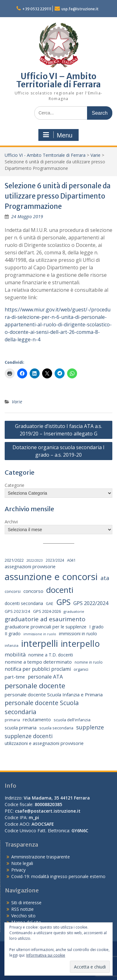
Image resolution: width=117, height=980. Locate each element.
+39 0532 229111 (37, 9)
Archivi (11, 522)
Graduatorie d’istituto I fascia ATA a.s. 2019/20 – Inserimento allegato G (58, 430)
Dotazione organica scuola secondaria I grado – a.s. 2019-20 (58, 451)
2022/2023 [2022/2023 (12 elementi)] (35, 560)
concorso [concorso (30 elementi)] (33, 591)
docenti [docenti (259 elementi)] (60, 590)
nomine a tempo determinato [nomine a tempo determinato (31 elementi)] (38, 662)
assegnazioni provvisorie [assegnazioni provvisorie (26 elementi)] (30, 567)
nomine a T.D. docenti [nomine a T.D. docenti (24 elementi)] (51, 655)
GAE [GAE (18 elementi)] (50, 604)
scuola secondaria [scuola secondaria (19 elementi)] (56, 728)
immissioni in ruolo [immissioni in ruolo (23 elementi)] (78, 634)
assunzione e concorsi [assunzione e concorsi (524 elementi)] (51, 577)
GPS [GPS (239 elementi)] (63, 602)
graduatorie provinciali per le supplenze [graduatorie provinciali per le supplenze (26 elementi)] (46, 627)
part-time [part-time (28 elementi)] (15, 677)
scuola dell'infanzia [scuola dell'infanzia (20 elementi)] (72, 720)
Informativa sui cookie (46, 955)
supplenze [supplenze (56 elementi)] (90, 727)
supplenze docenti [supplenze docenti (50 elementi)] (29, 736)
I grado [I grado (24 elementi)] (96, 627)
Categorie (15, 485)
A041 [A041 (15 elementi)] (71, 560)
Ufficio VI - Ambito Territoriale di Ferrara (45, 155)
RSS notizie (22, 909)
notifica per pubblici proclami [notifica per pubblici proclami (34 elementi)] (38, 669)
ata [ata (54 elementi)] (105, 578)
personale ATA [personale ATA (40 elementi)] (45, 677)
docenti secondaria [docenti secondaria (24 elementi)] (24, 603)
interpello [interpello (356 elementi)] (80, 644)
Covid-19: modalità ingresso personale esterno (58, 876)
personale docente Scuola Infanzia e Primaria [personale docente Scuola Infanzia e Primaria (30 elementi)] (54, 694)
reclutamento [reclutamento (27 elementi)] (37, 719)
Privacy (18, 870)
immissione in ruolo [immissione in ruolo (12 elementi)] (40, 634)
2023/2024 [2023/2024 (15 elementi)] (55, 560)
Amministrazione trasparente (41, 857)
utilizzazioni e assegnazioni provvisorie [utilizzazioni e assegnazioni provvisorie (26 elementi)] (44, 743)
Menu (58, 135)
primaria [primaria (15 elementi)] (12, 720)
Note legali (22, 863)
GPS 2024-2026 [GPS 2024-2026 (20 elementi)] (47, 611)
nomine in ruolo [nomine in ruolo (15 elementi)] (89, 662)
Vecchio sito (23, 916)
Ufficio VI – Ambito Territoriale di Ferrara (58, 80)
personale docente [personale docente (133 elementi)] (35, 686)
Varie (95, 155)
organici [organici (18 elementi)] (81, 669)
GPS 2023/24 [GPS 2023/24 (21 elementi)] (17, 611)
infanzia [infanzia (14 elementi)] (12, 645)
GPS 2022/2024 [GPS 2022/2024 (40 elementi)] (91, 603)
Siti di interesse (26, 903)
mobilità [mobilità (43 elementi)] (15, 654)
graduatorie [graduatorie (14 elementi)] (74, 611)
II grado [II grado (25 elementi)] (13, 634)
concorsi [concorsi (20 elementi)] (13, 591)
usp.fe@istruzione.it (80, 9)
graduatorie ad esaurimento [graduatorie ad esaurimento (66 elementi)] (45, 619)
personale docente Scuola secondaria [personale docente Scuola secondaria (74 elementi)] (42, 707)
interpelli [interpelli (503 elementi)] (40, 643)
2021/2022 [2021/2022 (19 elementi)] (14, 560)
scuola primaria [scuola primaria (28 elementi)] (21, 728)
